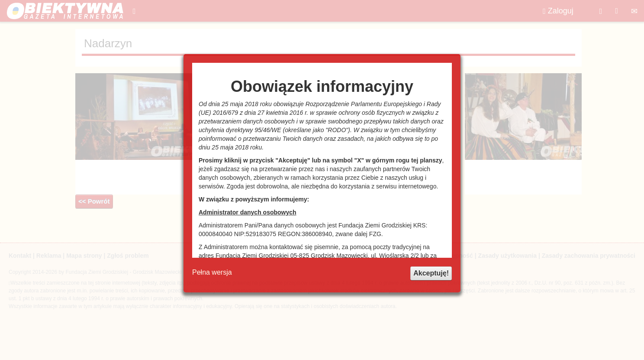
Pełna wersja (212, 272)
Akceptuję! (431, 273)
